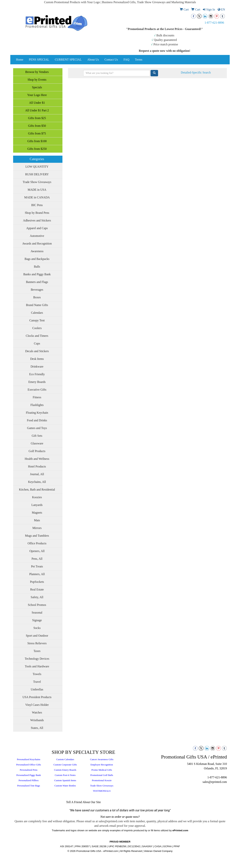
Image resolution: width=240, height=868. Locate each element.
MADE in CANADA (37, 197)
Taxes (37, 651)
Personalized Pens (28, 770)
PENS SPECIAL (39, 60)
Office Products (37, 543)
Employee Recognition (102, 765)
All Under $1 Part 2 (37, 110)
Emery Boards (37, 382)
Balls (37, 267)
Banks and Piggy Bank (37, 274)
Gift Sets (37, 436)
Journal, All (37, 474)
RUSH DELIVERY (37, 174)
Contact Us (111, 60)
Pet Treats (37, 566)
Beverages (37, 290)
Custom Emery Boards (65, 770)
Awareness (37, 251)
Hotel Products (37, 466)
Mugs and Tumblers (37, 536)
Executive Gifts (37, 390)
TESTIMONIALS (102, 791)
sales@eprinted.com (215, 782)
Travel (37, 682)
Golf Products (37, 451)
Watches (37, 712)
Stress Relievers (37, 643)
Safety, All (37, 597)
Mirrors (37, 528)
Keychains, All (37, 482)
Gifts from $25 (37, 118)
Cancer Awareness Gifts (102, 759)
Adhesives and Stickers (37, 220)
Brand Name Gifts (37, 305)
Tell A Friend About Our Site (83, 802)
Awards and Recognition (37, 243)
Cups (37, 343)
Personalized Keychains (29, 759)
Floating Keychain (37, 413)
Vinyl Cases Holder (37, 705)
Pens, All (37, 559)
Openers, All (37, 551)
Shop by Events (37, 80)
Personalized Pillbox (29, 780)
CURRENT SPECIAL (68, 60)
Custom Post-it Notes (65, 775)
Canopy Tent (37, 320)
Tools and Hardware (37, 666)
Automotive (37, 236)
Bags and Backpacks (37, 259)
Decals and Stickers (37, 351)
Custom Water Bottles (65, 786)
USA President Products (37, 697)
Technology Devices (37, 659)
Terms (139, 60)
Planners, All (37, 574)
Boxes (37, 297)
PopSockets (37, 582)
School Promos (37, 605)
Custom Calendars (65, 759)
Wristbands (37, 720)
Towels (37, 674)
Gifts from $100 (37, 141)
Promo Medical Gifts (102, 770)
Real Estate (37, 589)
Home (20, 60)
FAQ (126, 60)
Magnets (37, 513)
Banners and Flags (37, 282)
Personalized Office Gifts (29, 765)
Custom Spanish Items (65, 780)
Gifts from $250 (37, 149)
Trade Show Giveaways (37, 182)
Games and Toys (37, 428)
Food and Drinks (37, 420)
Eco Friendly (37, 374)
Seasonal (37, 613)
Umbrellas (37, 689)
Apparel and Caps (37, 228)
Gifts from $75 (37, 133)
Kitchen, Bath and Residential (37, 490)
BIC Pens (37, 205)
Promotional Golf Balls (102, 775)
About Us (93, 60)
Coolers (37, 328)
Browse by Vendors (37, 72)
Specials (37, 87)
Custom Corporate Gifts (65, 765)
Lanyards (37, 505)
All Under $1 (37, 103)
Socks (37, 628)
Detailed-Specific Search (196, 72)
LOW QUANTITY (37, 167)
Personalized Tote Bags (29, 786)
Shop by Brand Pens (37, 213)
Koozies (37, 497)
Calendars (37, 313)
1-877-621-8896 (214, 23)
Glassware (37, 443)
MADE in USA (37, 190)
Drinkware (37, 366)
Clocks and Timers (37, 336)
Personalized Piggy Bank (29, 775)
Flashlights (37, 405)
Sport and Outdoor (37, 636)
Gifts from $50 (37, 126)
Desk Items (37, 359)
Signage (37, 620)
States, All (37, 728)
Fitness (37, 397)
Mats (37, 520)
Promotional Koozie (102, 780)
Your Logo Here (37, 95)
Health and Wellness (37, 459)
